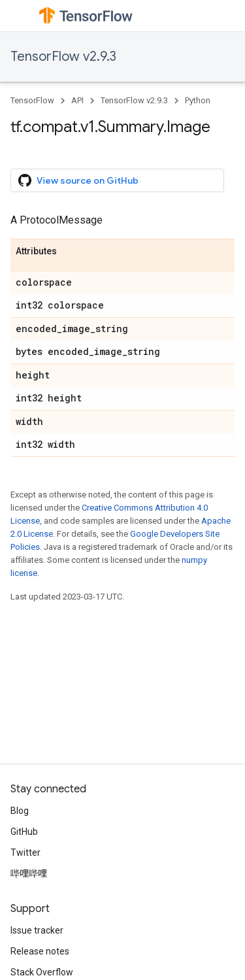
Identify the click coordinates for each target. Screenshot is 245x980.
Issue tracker (37, 930)
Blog (20, 811)
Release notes (40, 951)
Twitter (25, 853)
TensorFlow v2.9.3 (63, 57)
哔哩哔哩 (29, 873)
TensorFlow (32, 100)
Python (198, 100)
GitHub (24, 832)
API (77, 100)
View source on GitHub (78, 180)
